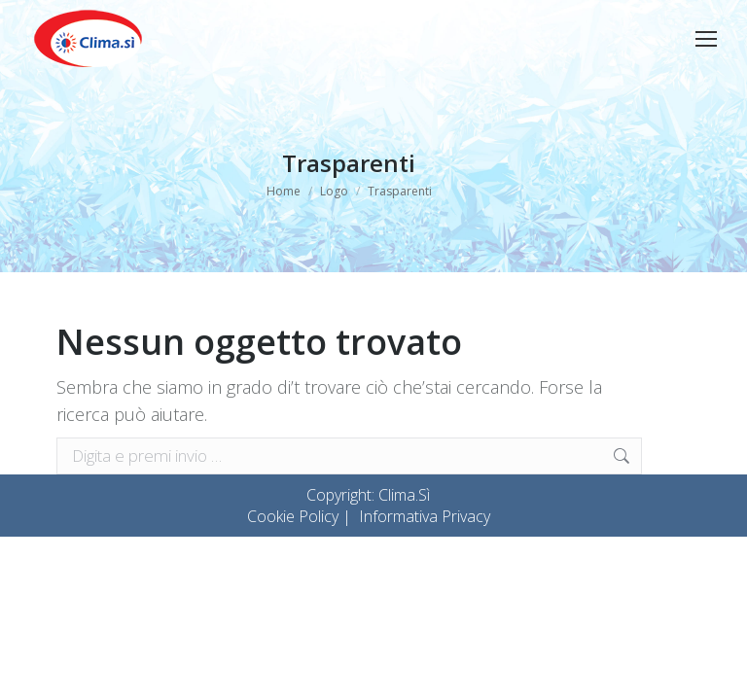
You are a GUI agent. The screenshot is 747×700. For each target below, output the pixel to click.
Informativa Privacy (425, 516)
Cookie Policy (293, 516)
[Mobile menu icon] (706, 39)
